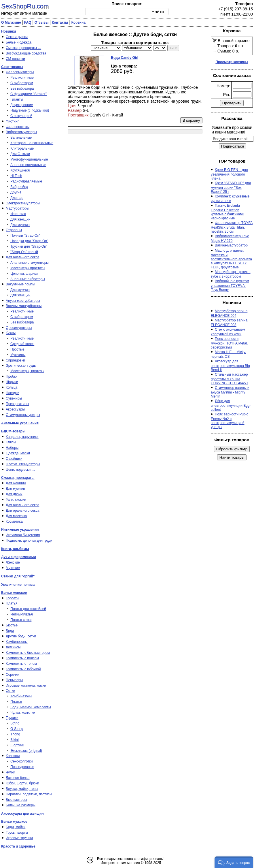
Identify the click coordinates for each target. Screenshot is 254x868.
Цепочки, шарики (24, 274)
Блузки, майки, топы (22, 789)
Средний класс (22, 344)
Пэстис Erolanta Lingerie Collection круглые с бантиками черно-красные (228, 212)
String (15, 723)
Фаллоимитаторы (20, 72)
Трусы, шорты (17, 833)
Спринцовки (15, 360)
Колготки (13, 756)
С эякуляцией (21, 116)
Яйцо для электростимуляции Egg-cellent (231, 405)
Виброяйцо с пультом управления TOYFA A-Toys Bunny (230, 285)
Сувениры (14, 398)
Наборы (12, 448)
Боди (10, 631)
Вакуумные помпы (20, 284)
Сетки (10, 691)
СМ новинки (15, 59)
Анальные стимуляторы (30, 263)
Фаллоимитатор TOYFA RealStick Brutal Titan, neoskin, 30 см (232, 227)
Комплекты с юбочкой (23, 669)
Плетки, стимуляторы (23, 464)
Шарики (12, 382)
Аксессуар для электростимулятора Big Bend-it (230, 366)
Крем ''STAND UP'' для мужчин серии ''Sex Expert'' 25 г (231, 187)
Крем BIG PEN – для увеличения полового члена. (229, 174)
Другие (16, 192)
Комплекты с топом (21, 664)
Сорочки (13, 675)
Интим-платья (22, 614)
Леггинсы (13, 647)
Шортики (17, 745)
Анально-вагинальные (28, 165)
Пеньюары (14, 680)
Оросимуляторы (19, 328)
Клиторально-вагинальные (32, 143)
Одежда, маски (18, 453)
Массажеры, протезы (27, 371)
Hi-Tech (16, 176)
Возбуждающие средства (26, 53)
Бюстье (12, 625)
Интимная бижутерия (23, 535)
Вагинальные (21, 138)
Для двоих (14, 494)
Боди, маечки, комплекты (31, 707)
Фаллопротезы (18, 127)
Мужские (13, 568)
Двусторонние (22, 105)
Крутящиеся (20, 170)
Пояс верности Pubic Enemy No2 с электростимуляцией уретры (230, 421)
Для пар (17, 198)
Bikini (15, 740)
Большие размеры (21, 805)
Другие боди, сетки (21, 636)
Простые (17, 349)
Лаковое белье (18, 778)
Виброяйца (19, 187)
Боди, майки (16, 827)
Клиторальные (22, 148)
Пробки (12, 376)
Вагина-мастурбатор (231, 245)
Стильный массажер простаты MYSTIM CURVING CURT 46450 (229, 379)
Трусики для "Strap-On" (29, 246)
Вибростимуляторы (21, 132)
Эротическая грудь (21, 366)
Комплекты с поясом (22, 658)
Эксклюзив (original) (26, 751)
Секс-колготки (22, 761)
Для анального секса (22, 257)
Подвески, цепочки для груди (29, 541)
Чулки (11, 772)
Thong (15, 734)
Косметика (14, 521)
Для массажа (16, 516)
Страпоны (14, 230)
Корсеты (13, 598)
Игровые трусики (19, 838)
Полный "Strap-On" (25, 236)
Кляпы (11, 442)
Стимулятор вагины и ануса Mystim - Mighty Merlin (230, 392)
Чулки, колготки (23, 713)
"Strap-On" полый (24, 252)
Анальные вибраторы (28, 279)
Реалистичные (22, 78)
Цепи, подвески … (20, 470)
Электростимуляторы (23, 203)
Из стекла (18, 214)
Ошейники (14, 459)
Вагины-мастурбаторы (24, 306)
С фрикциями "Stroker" (29, 94)
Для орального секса (22, 511)
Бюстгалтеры (16, 800)
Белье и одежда (19, 42)
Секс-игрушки (17, 37)
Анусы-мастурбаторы (23, 301)
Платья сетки (21, 620)
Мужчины (18, 355)
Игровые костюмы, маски (26, 686)
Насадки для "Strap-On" (29, 241)
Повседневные (22, 767)
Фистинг (12, 121)
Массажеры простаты (28, 268)
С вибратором (22, 83)
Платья (12, 603)
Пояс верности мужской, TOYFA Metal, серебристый (229, 343)
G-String (17, 729)
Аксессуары (15, 409)
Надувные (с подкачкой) (30, 110)
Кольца (12, 387)
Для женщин (20, 219)
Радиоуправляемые (26, 181)
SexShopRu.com (25, 6)
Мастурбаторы (17, 208)
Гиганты (17, 99)
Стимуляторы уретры (23, 415)
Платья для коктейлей (28, 609)
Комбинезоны (17, 642)
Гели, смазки (16, 500)
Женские (13, 562)
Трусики (12, 718)
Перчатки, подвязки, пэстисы (29, 794)
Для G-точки (20, 154)
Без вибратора (22, 89)
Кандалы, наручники (22, 437)
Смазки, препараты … (23, 48)
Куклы (11, 333)
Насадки (13, 393)
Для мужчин (20, 225)
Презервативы (17, 404)
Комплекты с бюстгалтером (28, 653)
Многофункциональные (29, 159)
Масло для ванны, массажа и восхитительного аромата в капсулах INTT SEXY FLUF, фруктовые (231, 259)
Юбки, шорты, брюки (22, 783)
